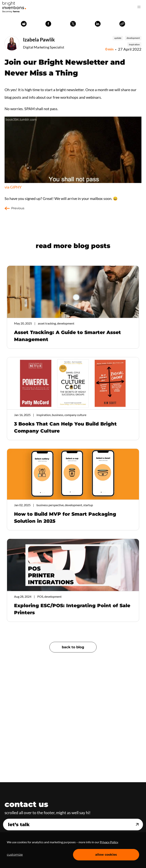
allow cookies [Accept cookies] (106, 855)
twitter (73, 24)
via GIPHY (13, 187)
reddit (24, 24)
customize (15, 855)
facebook (48, 24)
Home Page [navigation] (14, 7)
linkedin (98, 24)
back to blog (73, 647)
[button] (139, 7)
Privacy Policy (109, 842)
